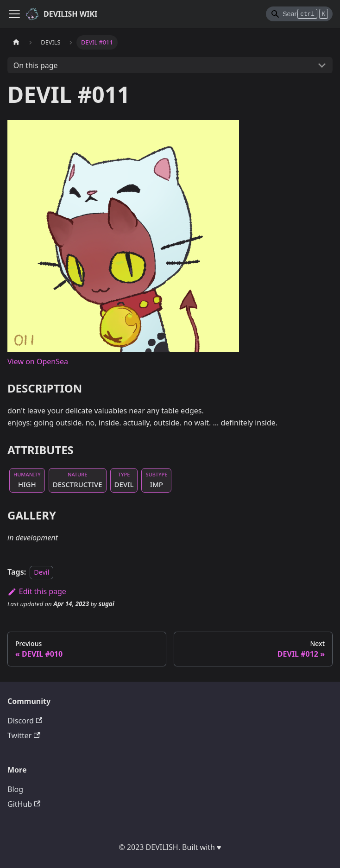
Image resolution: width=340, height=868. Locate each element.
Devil (41, 572)
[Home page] (16, 42)
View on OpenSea (38, 361)
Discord (25, 721)
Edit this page (37, 591)
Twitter (24, 735)
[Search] (299, 14)
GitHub (24, 804)
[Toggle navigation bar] (14, 14)
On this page (36, 65)
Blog (15, 789)
